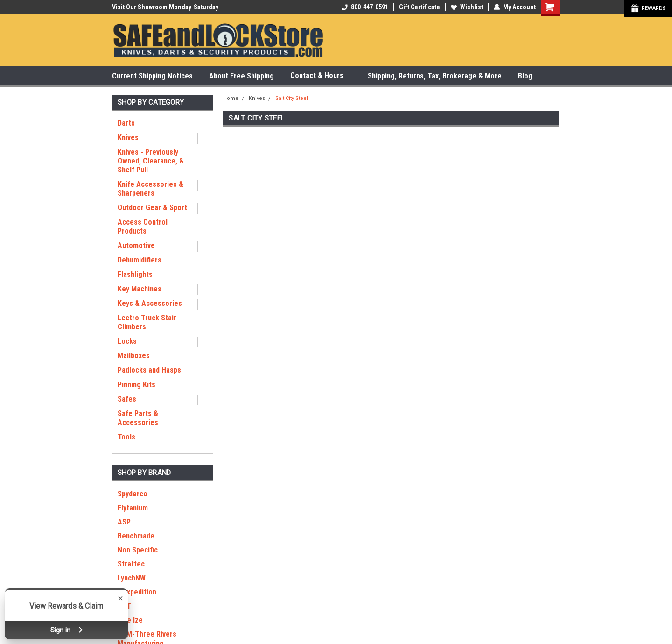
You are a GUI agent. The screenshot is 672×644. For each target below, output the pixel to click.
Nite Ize (130, 620)
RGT (124, 606)
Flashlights (135, 274)
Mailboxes (134, 356)
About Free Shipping (241, 76)
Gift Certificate (420, 7)
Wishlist (467, 7)
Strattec (131, 564)
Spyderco (133, 494)
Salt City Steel (292, 98)
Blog (525, 76)
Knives (128, 138)
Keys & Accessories (150, 303)
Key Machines (140, 289)
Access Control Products (143, 226)
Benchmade (136, 536)
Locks (127, 341)
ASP (124, 522)
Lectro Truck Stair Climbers (147, 322)
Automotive (136, 245)
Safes (127, 399)
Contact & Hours (321, 76)
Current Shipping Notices (152, 76)
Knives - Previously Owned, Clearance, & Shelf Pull (151, 161)
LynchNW (132, 578)
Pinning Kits (136, 385)
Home (231, 98)
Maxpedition (137, 592)
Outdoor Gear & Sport (152, 208)
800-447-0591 (365, 7)
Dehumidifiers (140, 260)
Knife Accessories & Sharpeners (150, 189)
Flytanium (133, 508)
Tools (126, 437)
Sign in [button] (66, 630)
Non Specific (138, 550)
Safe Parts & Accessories (138, 418)
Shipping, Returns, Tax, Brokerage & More (435, 76)
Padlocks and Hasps (149, 370)
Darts (126, 123)
